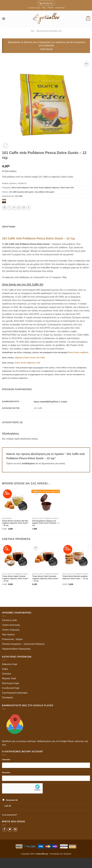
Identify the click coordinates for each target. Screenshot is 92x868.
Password (6, 773)
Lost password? (10, 815)
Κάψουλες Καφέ (10, 664)
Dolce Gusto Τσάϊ (67, 188)
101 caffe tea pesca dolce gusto (21, 192)
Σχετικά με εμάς (34, 8)
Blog (44, 8)
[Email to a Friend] (19, 208)
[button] (4, 19)
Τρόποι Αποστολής (11, 625)
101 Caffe (19, 196)
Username (6, 760)
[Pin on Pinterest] (24, 208)
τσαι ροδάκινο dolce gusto (44, 192)
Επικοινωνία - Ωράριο (12, 639)
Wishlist (50, 8)
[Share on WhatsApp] (5, 208)
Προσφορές (8, 697)
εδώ (4, 745)
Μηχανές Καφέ (9, 678)
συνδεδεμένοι (28, 463)
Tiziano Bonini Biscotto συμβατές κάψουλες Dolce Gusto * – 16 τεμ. (75, 577)
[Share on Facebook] (9, 208)
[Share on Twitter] (14, 208)
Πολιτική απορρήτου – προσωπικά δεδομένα (23, 644)
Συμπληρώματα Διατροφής (15, 693)
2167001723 (46, 3)
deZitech (67, 854)
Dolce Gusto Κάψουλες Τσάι (49, 31)
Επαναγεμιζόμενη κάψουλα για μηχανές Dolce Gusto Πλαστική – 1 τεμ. (46, 523)
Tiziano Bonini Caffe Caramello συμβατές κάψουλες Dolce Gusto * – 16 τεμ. (46, 579)
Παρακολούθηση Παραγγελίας (16, 649)
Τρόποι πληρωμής (11, 630)
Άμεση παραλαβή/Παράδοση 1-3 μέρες (51, 402)
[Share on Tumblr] (29, 208)
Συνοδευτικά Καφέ (11, 688)
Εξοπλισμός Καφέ (11, 683)
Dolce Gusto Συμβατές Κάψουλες (47, 188)
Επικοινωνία (60, 8)
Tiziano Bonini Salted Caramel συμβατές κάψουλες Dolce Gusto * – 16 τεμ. (15, 579)
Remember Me (10, 800)
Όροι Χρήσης (8, 634)
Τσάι (32, 31)
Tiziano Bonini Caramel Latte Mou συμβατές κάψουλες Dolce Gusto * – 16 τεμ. (15, 523)
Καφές (5, 669)
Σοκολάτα (7, 674)
